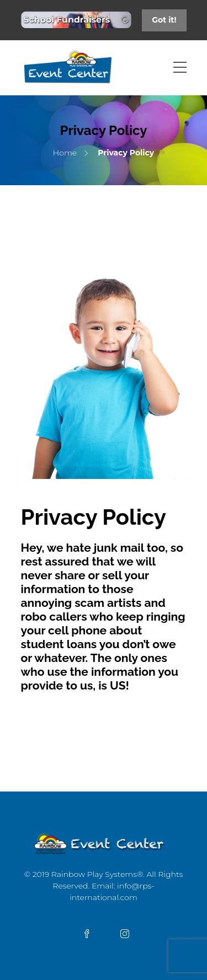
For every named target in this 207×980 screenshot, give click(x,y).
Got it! (164, 20)
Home (65, 153)
